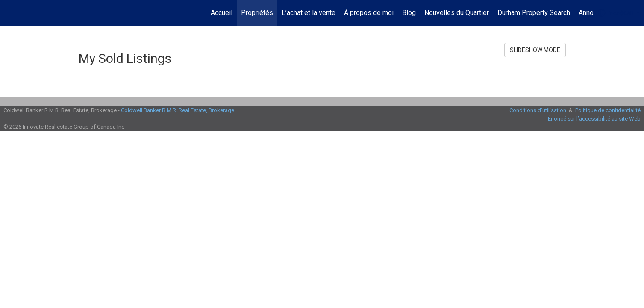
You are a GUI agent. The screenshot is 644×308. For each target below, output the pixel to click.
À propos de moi (369, 13)
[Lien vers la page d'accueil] (11, 13)
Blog (409, 13)
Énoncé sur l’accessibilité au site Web (594, 119)
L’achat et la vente (309, 13)
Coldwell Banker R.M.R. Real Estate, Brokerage (178, 110)
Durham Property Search (534, 13)
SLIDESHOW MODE (535, 50)
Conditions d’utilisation (538, 110)
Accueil (222, 13)
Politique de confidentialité (608, 110)
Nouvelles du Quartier (457, 13)
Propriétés (257, 13)
